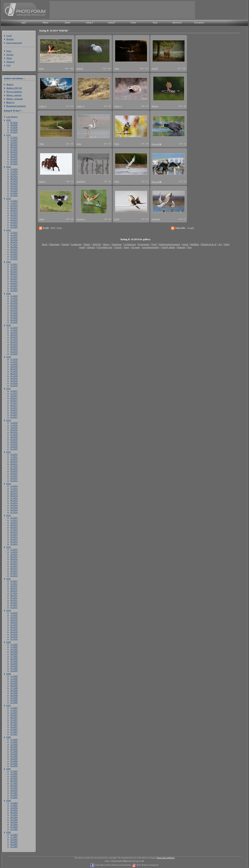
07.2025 (14, 149)
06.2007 (14, 722)
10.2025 (14, 142)
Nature (87, 244)
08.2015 (14, 464)
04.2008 (14, 695)
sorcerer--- (81, 219)
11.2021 (14, 266)
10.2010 (14, 617)
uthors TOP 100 (14, 88)
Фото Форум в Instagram (147, 865)
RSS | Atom (56, 228)
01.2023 (14, 227)
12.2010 (14, 613)
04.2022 (14, 252)
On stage (135, 247)
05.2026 (14, 122)
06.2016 (14, 437)
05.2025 (14, 154)
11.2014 (14, 488)
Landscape (76, 244)
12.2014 (14, 486)
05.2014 (14, 503)
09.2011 (14, 588)
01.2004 (14, 829)
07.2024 (14, 181)
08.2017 (14, 400)
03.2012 (14, 571)
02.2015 (14, 478)
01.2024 (14, 195)
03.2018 (14, 381)
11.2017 (14, 393)
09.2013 (14, 525)
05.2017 (14, 408)
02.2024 (14, 193)
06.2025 (14, 152)
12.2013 (14, 518)
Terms (9, 58)
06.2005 (14, 785)
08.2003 (14, 844)
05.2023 (14, 217)
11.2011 (14, 583)
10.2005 (14, 776)
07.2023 (14, 213)
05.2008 (14, 693)
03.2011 (14, 603)
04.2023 (14, 220)
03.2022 (14, 254)
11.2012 (14, 552)
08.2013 (14, 527)
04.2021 (14, 283)
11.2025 (14, 140)
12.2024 (14, 169)
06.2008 (14, 690)
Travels (118, 247)
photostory (177, 23)
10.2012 (14, 554)
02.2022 (14, 256)
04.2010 (14, 632)
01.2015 (14, 481)
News (9, 51)
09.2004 (14, 810)
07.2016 (14, 434)
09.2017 (14, 398)
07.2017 (14, 403)
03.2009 (14, 666)
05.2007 (14, 724)
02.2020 (14, 320)
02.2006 (14, 763)
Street (44, 244)
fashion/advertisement (169, 244)
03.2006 (14, 761)
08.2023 (14, 210)
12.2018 (14, 359)
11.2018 (14, 362)
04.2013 (14, 537)
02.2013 (14, 542)
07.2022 (14, 244)
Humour (181, 247)
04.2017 (14, 410)
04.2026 (14, 125)
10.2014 (14, 491)
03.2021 (14, 286)
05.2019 (14, 344)
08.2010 (14, 622)
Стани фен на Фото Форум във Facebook (112, 865)
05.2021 (14, 281)
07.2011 (14, 593)
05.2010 (14, 629)
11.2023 (14, 203)
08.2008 (14, 686)
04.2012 (14, 568)
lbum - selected (14, 95)
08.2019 (14, 337)
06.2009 (14, 659)
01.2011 (14, 607)
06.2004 (14, 817)
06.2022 (14, 247)
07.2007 (14, 720)
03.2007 (14, 729)
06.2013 (14, 532)
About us (10, 62)
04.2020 (14, 315)
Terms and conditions (166, 858)
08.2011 (14, 591)
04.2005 (14, 790)
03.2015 (14, 476)
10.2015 (14, 459)
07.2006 (14, 751)
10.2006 (14, 744)
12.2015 (14, 454)
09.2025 (14, 145)
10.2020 (14, 301)
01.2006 (14, 766)
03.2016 (14, 444)
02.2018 (14, 383)
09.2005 (14, 778)
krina (41, 68)
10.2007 (14, 713)
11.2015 (14, 457)
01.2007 (14, 734)
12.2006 (14, 739)
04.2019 (14, 347)
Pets (190, 247)
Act (220, 244)
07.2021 (14, 276)
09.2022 (14, 240)
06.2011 (14, 595)
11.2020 (14, 298)
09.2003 (14, 842)
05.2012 (14, 566)
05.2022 (14, 249)
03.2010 (14, 634)
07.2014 (14, 498)
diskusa (80, 68)
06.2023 (14, 215)
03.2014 (14, 507)
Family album (168, 247)
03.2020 (14, 317)
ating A (10, 102)
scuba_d (43, 106)
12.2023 (14, 201)
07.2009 (14, 656)
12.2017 (14, 391)
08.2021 (14, 274)
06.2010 (14, 627)
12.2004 (14, 803)
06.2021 (14, 278)
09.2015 (14, 461)
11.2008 (14, 678)
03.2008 (14, 698)
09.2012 (14, 556)
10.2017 (14, 396)
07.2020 (14, 308)
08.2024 (14, 179)
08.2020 (14, 305)
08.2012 (14, 559)
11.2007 (14, 710)
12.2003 (14, 835)
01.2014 (14, 512)
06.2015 (14, 469)
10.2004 (14, 808)
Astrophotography (151, 247)
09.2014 (14, 493)
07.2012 (14, 561)
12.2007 (14, 708)
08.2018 (14, 369)
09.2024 (14, 176)
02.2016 (14, 446)
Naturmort (117, 244)
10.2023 (14, 205)
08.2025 (14, 147)
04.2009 (14, 664)
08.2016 (14, 432)
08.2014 (14, 495)
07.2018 (14, 371)
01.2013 (14, 544)
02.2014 (14, 510)
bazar (155, 23)
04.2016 (14, 442)
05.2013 (14, 534)
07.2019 (14, 339)
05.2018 (14, 376)
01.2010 (14, 639)
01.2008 (14, 702)
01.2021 (14, 290)
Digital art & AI (209, 244)
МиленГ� (157, 144)
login (24, 23)
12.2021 (14, 264)
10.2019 (14, 332)
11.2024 (14, 171)
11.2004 (14, 805)
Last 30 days (12, 117)
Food (154, 244)
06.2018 (14, 374)
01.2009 (14, 671)
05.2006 (14, 756)
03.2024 (14, 191)
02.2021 (14, 288)
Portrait (65, 244)
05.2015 (14, 471)
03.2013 (14, 539)
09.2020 (14, 303)
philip (42, 219)
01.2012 (14, 576)
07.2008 (14, 688)
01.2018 (14, 385)
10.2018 (14, 364)
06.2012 (14, 564)
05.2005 (14, 788)
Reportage (55, 244)
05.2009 (14, 661)
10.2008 (14, 681)
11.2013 (14, 520)
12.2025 (14, 137)
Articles (10, 54)
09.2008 (14, 683)
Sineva (42, 181)
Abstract (91, 247)
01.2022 (14, 259)
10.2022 (14, 237)
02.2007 (14, 732)
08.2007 (14, 717)
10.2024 (14, 174)
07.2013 (14, 530)
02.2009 (14, 668)
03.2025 (14, 159)
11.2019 (14, 330)
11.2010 (14, 615)
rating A (89, 23)
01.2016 (14, 449)
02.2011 (14, 605)
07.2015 (14, 466)
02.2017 (14, 415)
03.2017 (14, 412)
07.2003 (14, 846)
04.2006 (14, 759)
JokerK (155, 68)
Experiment (144, 244)
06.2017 (14, 405)
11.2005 (14, 774)
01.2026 (14, 132)
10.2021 (14, 269)
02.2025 (14, 161)
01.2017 (14, 417)
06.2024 (14, 183)
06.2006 (14, 754)
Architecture (130, 244)
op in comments (14, 91)
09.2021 (14, 271)
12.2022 (14, 232)
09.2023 (14, 208)
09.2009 (14, 652)
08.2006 (14, 749)
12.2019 (14, 327)
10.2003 (14, 839)
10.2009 (14, 649)
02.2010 (14, 637)
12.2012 (14, 549)
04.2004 (14, 822)
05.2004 (14, 820)
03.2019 (14, 349)
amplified (81, 181)
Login (9, 35)
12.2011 (14, 581)
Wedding (195, 244)
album (67, 23)
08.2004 (14, 812)
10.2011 (14, 586)
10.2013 (14, 522)
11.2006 (14, 742)
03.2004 (14, 824)
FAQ (8, 65)
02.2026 (14, 130)
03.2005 (14, 793)
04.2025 (14, 156)
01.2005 (14, 797)
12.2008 (14, 676)
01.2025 (14, 164)
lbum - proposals (15, 99)
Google (191, 228)
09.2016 (14, 430)
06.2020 (14, 310)
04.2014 (14, 505)
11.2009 (14, 647)
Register (10, 39)
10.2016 (14, 427)
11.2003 (14, 837)
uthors (10, 84)
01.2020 (14, 322)
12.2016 (14, 423)
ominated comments (16, 106)
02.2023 (14, 225)
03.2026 (14, 127)
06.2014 (14, 500)
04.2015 (14, 473)
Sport (126, 247)
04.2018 (14, 378)
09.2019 (14, 335)
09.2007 (14, 715)
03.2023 (14, 222)
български (199, 23)
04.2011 (14, 600)
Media (45, 23)
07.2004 (14, 815)
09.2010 (14, 620)
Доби (117, 68)
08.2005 (14, 781)
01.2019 (14, 354)
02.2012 (14, 573)
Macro (106, 244)
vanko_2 (80, 106)
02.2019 (14, 351)
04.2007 (14, 727)
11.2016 (14, 425)
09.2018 (14, 366)
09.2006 (14, 747)
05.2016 (14, 439)
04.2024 (14, 188)
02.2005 (14, 795)
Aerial (185, 244)
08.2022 (14, 242)
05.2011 (14, 598)
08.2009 (14, 654)
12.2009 (14, 644)
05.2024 (14, 186)
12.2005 (14, 771)
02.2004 (14, 827)
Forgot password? (14, 43)
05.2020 (14, 313)
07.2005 (14, 783)
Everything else (105, 247)
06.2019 (14, 342)
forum (133, 23)
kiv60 (117, 219)
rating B (111, 23)
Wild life (97, 244)
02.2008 (14, 700)
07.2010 (14, 625)
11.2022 (14, 235)
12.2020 (14, 296)
